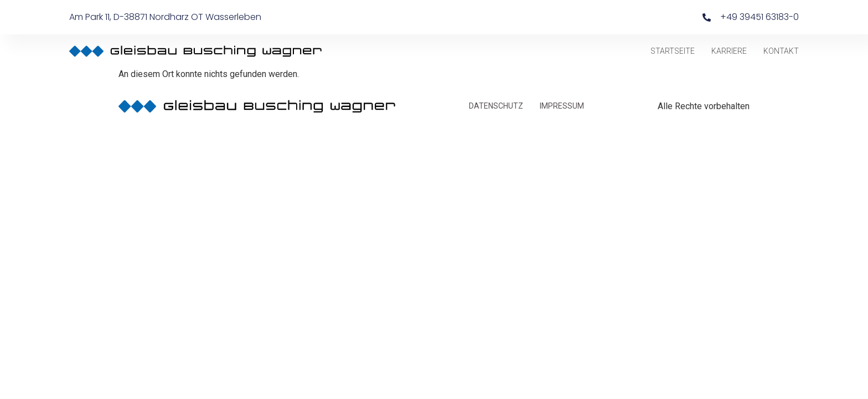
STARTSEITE (673, 51)
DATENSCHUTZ (496, 106)
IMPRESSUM (562, 106)
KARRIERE (729, 51)
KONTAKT (781, 51)
